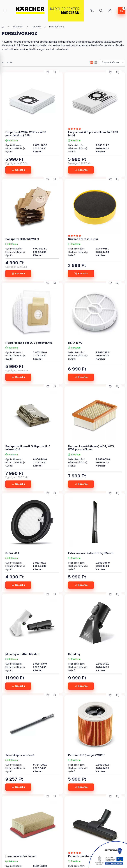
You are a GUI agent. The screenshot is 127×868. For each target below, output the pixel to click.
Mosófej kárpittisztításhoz (23, 654)
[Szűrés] (4, 63)
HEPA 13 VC (75, 343)
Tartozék (36, 27)
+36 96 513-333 (92, 11)
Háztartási (18, 27)
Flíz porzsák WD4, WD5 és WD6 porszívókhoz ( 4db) (26, 134)
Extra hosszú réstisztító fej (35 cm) (91, 553)
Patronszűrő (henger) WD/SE (87, 755)
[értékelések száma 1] (75, 236)
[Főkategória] (3, 27)
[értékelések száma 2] (75, 129)
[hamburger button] (5, 11)
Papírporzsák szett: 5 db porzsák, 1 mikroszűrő (28, 448)
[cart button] (121, 11)
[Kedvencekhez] (48, 72)
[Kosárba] (18, 170)
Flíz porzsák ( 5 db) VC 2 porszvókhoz (29, 343)
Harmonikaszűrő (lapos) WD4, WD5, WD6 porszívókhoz (91, 448)
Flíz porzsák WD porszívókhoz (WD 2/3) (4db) (93, 134)
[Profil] (110, 11)
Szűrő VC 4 (12, 553)
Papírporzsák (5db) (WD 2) (22, 239)
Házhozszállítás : (15, 148)
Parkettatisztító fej (80, 856)
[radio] (96, 62)
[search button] (101, 11)
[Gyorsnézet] (55, 72)
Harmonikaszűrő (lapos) (21, 856)
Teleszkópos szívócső (20, 755)
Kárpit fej (74, 654)
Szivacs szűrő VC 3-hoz (83, 239)
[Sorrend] (112, 62)
